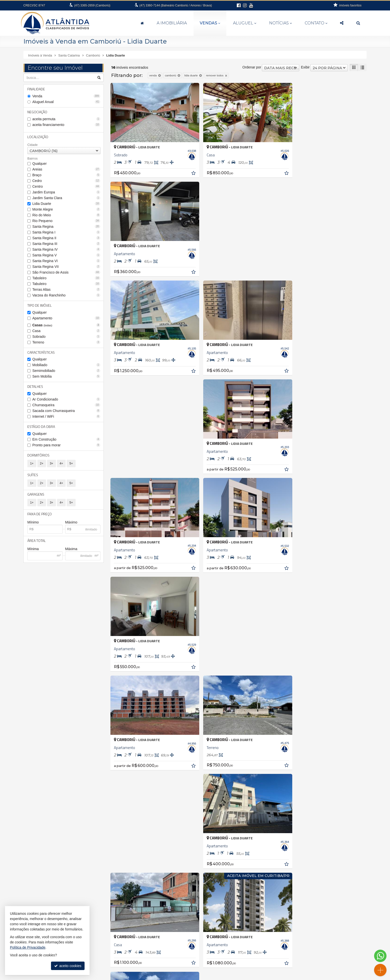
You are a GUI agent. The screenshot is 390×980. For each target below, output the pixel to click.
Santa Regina (66, 227)
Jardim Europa (66, 192)
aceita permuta (66, 119)
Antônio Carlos (38, 833)
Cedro (66, 181)
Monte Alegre (66, 209)
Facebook (315, 959)
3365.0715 (94, 949)
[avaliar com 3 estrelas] (124, 665)
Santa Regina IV (66, 249)
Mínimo (33, 523)
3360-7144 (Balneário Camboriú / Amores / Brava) (176, 5)
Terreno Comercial (275, 865)
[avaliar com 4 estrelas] (129, 665)
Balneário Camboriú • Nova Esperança (173, 869)
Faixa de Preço (40, 514)
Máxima (71, 549)
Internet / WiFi (66, 417)
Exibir (305, 67)
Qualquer (40, 164)
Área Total (37, 541)
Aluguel (245, 23)
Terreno (66, 342)
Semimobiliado (66, 371)
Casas (66, 325)
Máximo (71, 523)
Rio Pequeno (66, 221)
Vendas (210, 23)
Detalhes (35, 387)
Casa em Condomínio (277, 850)
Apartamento (66, 318)
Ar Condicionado (66, 400)
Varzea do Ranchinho (66, 295)
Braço (66, 175)
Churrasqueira (66, 405)
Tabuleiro (66, 284)
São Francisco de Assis (66, 272)
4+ (61, 464)
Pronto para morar (66, 445)
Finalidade (36, 89)
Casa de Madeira (274, 844)
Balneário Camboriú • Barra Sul (168, 859)
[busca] (358, 23)
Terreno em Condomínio (279, 870)
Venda (66, 96)
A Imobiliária (172, 23)
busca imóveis (315, 954)
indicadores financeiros (315, 939)
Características (41, 352)
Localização (38, 137)
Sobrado (66, 337)
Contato (316, 23)
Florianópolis (36, 864)
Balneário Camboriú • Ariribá (165, 838)
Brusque (33, 854)
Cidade (32, 145)
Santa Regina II (66, 238)
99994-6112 (198, 959)
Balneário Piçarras (41, 843)
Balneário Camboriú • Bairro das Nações (175, 843)
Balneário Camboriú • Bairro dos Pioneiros (176, 849)
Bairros (32, 159)
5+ (71, 464)
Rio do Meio (66, 215)
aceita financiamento (66, 125)
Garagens (36, 495)
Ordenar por (252, 67)
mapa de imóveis (315, 949)
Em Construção (66, 440)
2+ (42, 464)
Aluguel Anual (66, 102)
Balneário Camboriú (42, 838)
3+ (51, 464)
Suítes (33, 475)
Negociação (37, 112)
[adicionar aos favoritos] (188, 170)
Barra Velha (36, 849)
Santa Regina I (66, 232)
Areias (66, 169)
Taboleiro (66, 278)
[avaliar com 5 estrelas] (134, 665)
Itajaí (30, 869)
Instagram (315, 964)
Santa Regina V (66, 255)
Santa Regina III (66, 244)
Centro (66, 186)
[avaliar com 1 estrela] (114, 665)
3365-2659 (92, 5)
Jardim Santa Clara (66, 198)
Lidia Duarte (66, 204)
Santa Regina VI (66, 261)
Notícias (280, 23)
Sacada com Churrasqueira (66, 411)
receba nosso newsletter (315, 934)
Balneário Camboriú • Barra (165, 854)
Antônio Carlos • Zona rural (164, 833)
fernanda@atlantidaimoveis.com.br (198, 964)
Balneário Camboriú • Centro (166, 864)
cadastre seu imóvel (315, 944)
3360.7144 (198, 954)
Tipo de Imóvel (40, 305)
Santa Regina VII (66, 267)
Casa (66, 331)
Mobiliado (66, 365)
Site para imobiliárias (279, 976)
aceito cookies (68, 966)
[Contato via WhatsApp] (380, 956)
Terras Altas (66, 289)
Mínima (33, 549)
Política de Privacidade (246, 976)
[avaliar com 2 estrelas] (119, 665)
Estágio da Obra (41, 427)
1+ (32, 464)
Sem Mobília (66, 377)
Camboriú (34, 859)
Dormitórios (38, 455)
